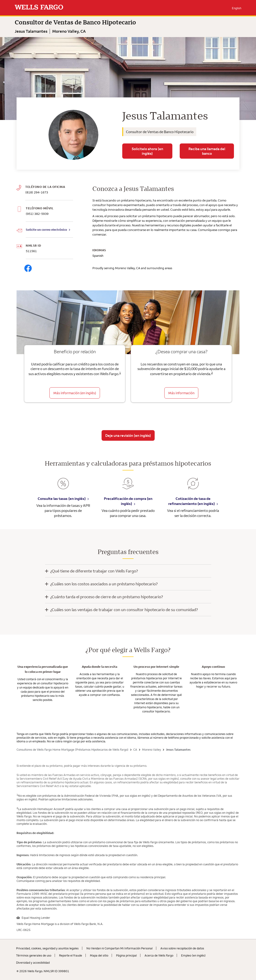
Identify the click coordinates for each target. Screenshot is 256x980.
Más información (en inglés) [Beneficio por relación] (75, 393)
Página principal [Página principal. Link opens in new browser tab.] (126, 955)
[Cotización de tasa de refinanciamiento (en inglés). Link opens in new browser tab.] (193, 487)
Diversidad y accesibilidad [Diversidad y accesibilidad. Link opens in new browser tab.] (33, 962)
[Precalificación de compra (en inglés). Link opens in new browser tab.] (128, 487)
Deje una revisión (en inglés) (128, 435)
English (237, 8)
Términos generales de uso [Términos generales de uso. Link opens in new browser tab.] (34, 955)
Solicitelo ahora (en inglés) (147, 151)
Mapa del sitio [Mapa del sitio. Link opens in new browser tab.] (99, 955)
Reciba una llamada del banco (207, 151)
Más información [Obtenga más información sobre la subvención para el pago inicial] (181, 393)
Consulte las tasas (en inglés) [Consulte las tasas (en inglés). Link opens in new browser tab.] (62, 499)
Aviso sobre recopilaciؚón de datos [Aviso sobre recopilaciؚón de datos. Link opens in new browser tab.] (182, 948)
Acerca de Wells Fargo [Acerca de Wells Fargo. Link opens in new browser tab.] (159, 955)
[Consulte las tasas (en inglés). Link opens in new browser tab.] (63, 487)
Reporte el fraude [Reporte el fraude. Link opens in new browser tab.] (71, 955)
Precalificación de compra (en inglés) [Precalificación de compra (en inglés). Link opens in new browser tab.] (128, 501)
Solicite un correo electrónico (46, 230)
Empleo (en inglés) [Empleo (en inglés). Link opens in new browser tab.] (193, 955)
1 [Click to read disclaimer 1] (120, 373)
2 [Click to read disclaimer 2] (212, 373)
